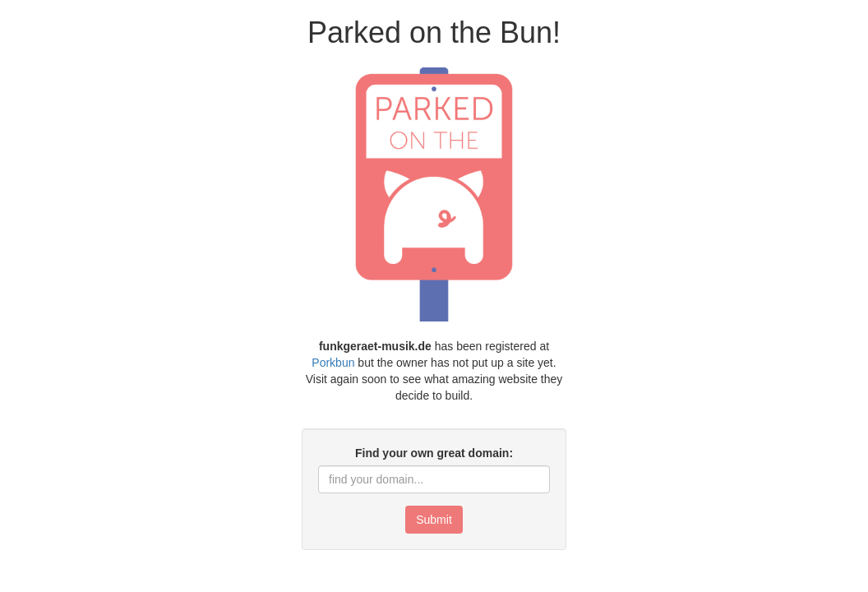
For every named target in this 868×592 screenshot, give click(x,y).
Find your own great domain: (434, 453)
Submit (434, 520)
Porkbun (333, 363)
